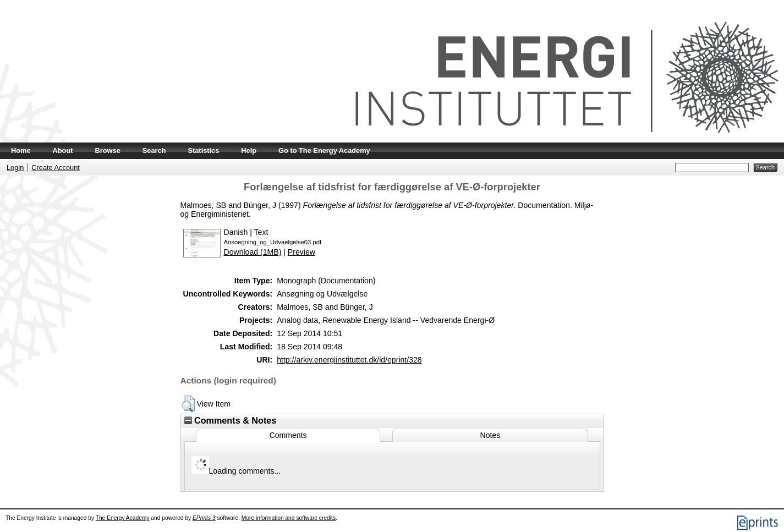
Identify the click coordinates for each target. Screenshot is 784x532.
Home (21, 150)
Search (154, 150)
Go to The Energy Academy (324, 150)
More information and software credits (289, 518)
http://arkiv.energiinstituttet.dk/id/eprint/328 (349, 360)
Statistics (203, 150)
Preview (301, 252)
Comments (288, 435)
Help (249, 150)
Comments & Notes (231, 420)
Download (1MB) (253, 252)
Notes (490, 435)
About (63, 150)
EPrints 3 (204, 518)
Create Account (56, 168)
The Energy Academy (123, 518)
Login (15, 168)
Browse (108, 150)
